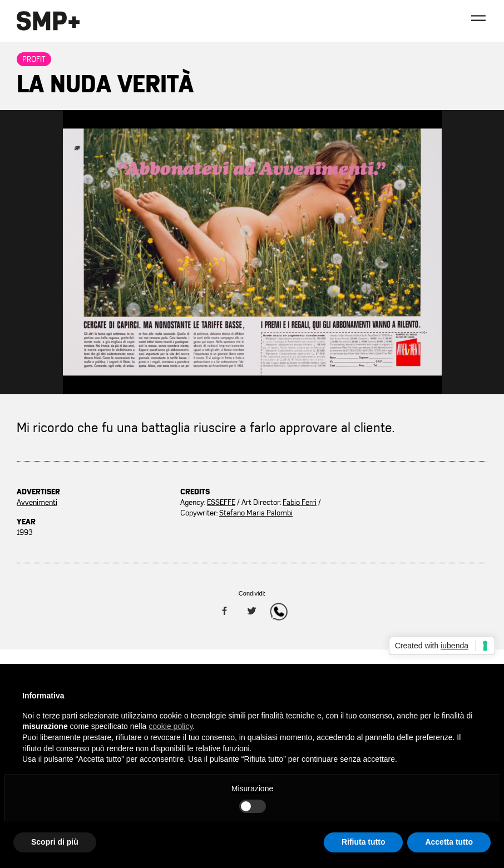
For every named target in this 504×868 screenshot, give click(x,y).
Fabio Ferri (300, 502)
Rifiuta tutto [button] (364, 842)
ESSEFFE (221, 502)
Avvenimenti (37, 502)
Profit (34, 59)
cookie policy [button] (171, 726)
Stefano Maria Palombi (256, 513)
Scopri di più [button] (55, 842)
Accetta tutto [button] (449, 842)
